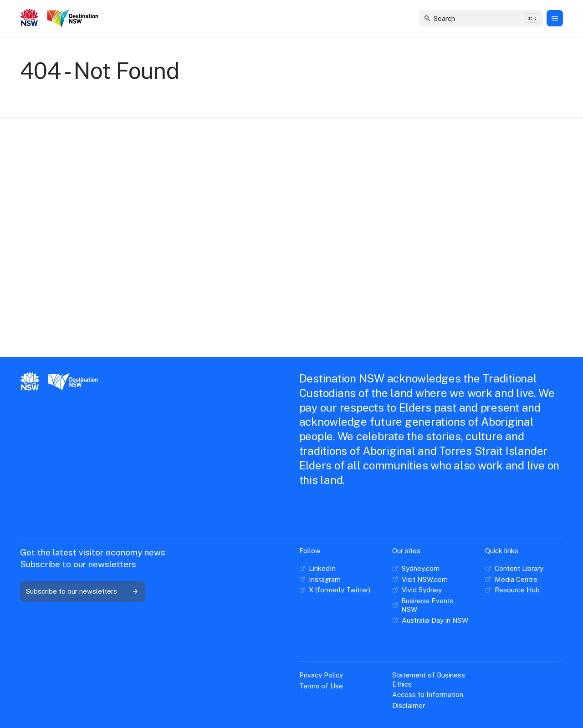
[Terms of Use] (321, 686)
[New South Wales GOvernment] (30, 18)
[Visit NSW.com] (420, 580)
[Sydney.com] (416, 569)
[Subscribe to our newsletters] (82, 591)
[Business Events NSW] (431, 605)
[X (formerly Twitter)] (335, 590)
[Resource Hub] (512, 590)
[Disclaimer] (409, 706)
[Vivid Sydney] (417, 590)
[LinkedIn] (317, 569)
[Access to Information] (428, 695)
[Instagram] (320, 580)
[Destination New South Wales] (74, 18)
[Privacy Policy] (321, 675)
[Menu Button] (555, 18)
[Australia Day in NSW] (430, 621)
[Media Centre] (511, 580)
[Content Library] (514, 569)
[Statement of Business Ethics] (431, 680)
